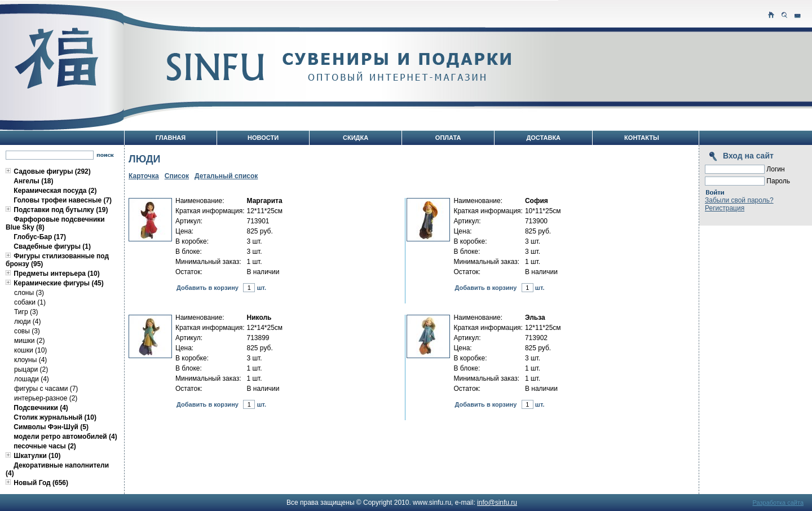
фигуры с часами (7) (46, 389)
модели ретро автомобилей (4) (65, 437)
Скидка (356, 138)
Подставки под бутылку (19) (61, 210)
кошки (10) (30, 350)
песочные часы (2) (45, 446)
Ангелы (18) (33, 181)
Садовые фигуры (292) (52, 171)
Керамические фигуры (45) (58, 283)
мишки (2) (30, 341)
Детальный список (226, 176)
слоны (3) (29, 293)
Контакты (642, 138)
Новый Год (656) (41, 483)
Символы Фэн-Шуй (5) (51, 427)
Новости (263, 138)
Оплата (448, 138)
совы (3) (27, 331)
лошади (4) (32, 379)
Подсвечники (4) (41, 408)
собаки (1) (30, 302)
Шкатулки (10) (37, 456)
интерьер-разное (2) (46, 398)
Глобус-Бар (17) (40, 237)
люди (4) (27, 321)
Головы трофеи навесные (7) (63, 200)
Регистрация (725, 208)
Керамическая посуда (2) (55, 191)
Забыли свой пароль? (739, 200)
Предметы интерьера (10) (56, 274)
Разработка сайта (778, 503)
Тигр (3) (26, 312)
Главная (171, 138)
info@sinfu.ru (497, 503)
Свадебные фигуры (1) (52, 246)
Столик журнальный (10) (55, 417)
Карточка (144, 176)
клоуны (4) (30, 360)
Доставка (543, 138)
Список (177, 176)
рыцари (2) (31, 369)
